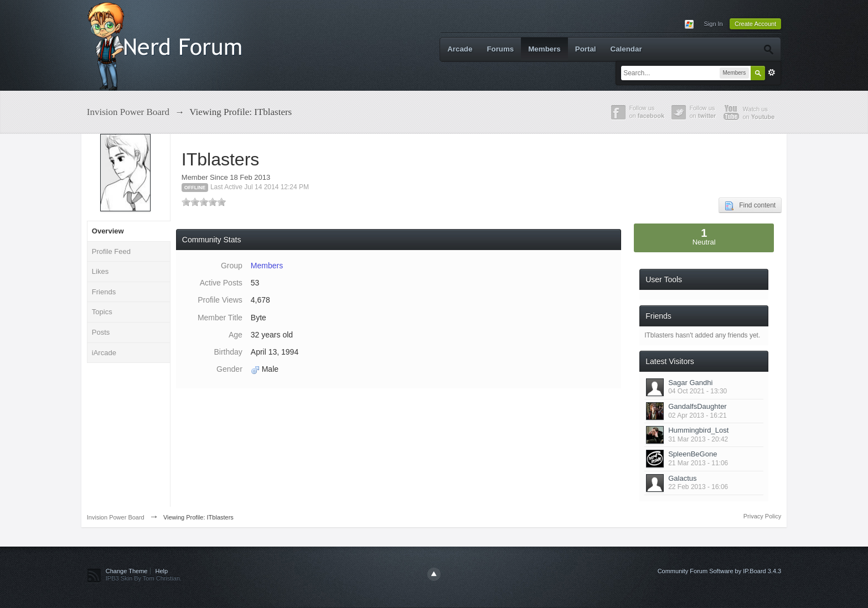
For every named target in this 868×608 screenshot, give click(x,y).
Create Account (755, 24)
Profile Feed (111, 251)
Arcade (460, 49)
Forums (500, 49)
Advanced (772, 72)
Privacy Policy (762, 516)
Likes (100, 271)
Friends (104, 292)
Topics (102, 312)
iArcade (104, 353)
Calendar (626, 49)
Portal (586, 49)
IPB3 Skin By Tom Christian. (144, 578)
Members (544, 49)
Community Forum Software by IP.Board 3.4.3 (720, 571)
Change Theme (127, 571)
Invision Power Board (116, 517)
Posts (101, 332)
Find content (750, 206)
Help (161, 571)
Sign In (713, 24)
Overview (108, 231)
